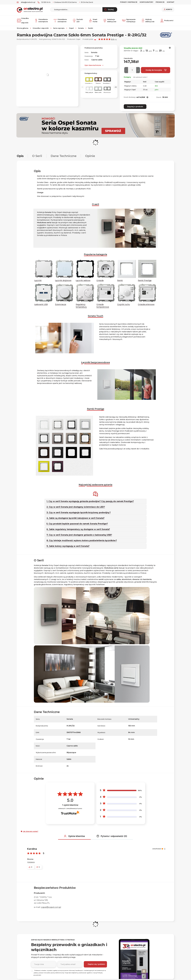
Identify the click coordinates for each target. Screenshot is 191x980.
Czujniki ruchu (124, 304)
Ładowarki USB (41, 304)
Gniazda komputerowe (103, 306)
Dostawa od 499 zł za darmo (65, 2)
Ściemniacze (61, 304)
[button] (170, 48)
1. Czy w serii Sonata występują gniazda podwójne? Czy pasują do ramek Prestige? (90, 501)
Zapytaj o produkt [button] (135, 107)
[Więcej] (138, 70)
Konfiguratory (146, 2)
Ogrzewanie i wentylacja (129, 21)
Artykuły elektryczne (148, 21)
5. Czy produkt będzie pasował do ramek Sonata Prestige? (77, 524)
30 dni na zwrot (87, 2)
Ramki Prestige (145, 280)
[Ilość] (132, 70)
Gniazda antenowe (146, 304)
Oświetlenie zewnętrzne (60, 21)
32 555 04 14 (46, 2)
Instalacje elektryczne (110, 21)
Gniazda (100, 280)
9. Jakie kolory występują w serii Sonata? (68, 546)
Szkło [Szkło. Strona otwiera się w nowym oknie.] (69, 759)
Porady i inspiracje (129, 2)
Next (115, 87)
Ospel (78, 39)
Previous (83, 87)
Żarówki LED (78, 21)
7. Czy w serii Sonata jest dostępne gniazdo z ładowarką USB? (79, 535)
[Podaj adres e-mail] (70, 964)
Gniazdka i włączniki (23, 21)
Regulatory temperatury (81, 306)
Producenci (167, 21)
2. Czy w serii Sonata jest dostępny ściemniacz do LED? (76, 507)
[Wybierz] (32, 971)
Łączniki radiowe (83, 280)
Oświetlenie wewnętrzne (41, 21)
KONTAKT (171, 2)
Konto (169, 9)
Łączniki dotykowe (63, 280)
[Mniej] (126, 70)
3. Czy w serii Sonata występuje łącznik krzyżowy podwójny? (79, 512)
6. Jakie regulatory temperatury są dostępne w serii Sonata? (78, 529)
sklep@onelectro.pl (28, 2)
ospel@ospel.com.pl (51, 907)
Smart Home (93, 21)
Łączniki (38, 280)
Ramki (120, 280)
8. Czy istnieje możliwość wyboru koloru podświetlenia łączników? (82, 540)
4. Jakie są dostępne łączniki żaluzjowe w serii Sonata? (75, 518)
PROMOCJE (160, 2)
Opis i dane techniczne (93, 65)
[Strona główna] (23, 28)
